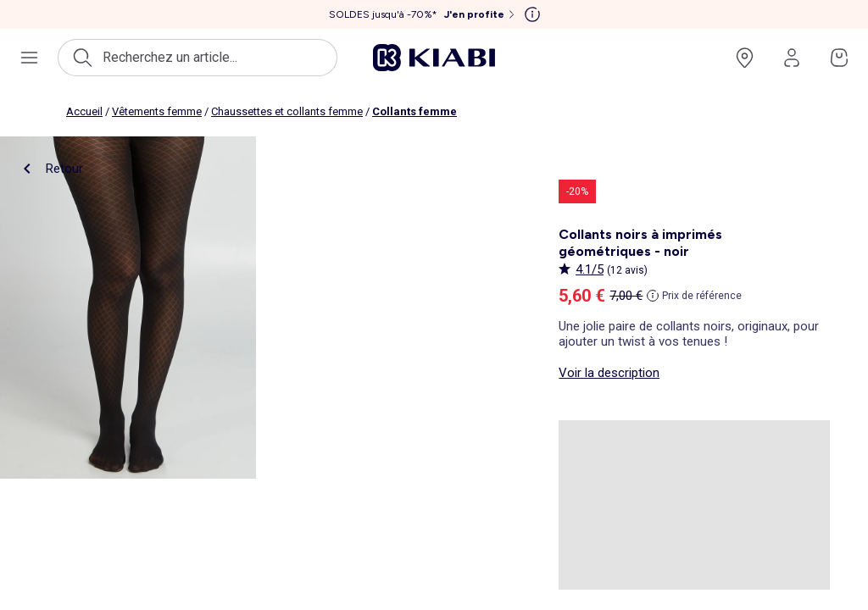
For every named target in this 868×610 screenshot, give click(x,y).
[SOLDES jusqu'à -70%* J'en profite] (423, 14)
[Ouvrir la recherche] (198, 58)
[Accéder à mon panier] (839, 58)
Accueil (84, 111)
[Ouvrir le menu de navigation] (29, 58)
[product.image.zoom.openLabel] (128, 308)
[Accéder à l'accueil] (434, 58)
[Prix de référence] (694, 296)
